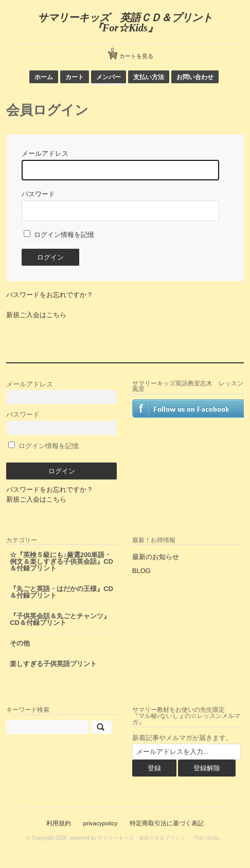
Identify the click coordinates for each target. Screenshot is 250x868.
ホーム (44, 77)
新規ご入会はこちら (36, 315)
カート (75, 77)
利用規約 (59, 823)
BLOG (141, 571)
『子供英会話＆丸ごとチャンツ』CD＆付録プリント (60, 619)
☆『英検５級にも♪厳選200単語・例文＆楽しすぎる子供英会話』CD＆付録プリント (61, 561)
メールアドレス (61, 392)
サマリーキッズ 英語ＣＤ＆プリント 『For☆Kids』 (130, 23)
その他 (20, 643)
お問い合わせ (195, 77)
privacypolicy (101, 823)
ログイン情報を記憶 (59, 235)
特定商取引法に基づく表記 (167, 823)
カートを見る (132, 52)
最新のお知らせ (156, 557)
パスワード (61, 423)
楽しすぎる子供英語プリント (53, 664)
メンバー (109, 77)
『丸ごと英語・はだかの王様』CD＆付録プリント (61, 592)
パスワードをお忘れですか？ (50, 295)
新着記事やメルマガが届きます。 (182, 738)
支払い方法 (149, 77)
